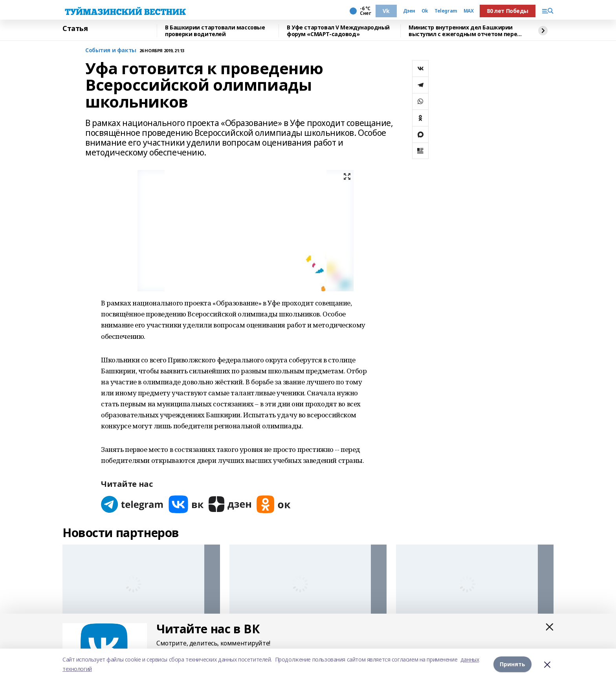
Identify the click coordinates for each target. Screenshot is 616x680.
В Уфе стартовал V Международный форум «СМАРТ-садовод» (338, 31)
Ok (425, 11)
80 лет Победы (508, 11)
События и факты (111, 50)
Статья (75, 29)
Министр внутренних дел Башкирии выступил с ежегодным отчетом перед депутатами (465, 31)
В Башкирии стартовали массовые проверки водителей (215, 31)
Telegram (446, 11)
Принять (512, 664)
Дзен (409, 11)
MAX (469, 11)
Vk (386, 11)
